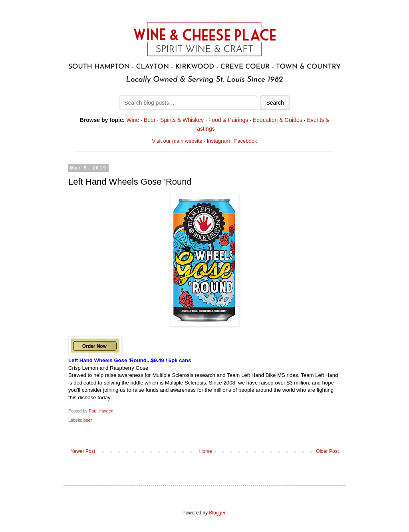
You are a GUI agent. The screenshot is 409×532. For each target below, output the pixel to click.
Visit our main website (177, 141)
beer (88, 420)
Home (206, 451)
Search (275, 103)
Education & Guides (278, 120)
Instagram (218, 141)
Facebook (245, 141)
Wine (133, 120)
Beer (150, 120)
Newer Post (83, 451)
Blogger (217, 513)
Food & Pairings (228, 120)
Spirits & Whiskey (182, 120)
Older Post (327, 451)
